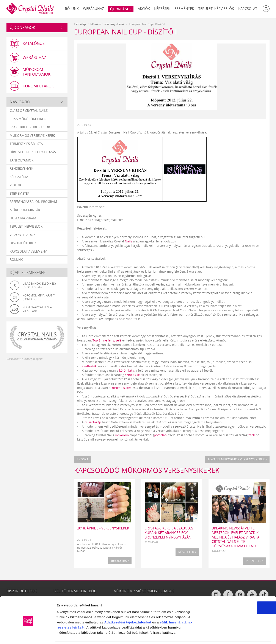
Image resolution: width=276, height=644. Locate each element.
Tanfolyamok (22, 160)
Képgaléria (19, 177)
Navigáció (20, 102)
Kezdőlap (80, 24)
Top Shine (100, 340)
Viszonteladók (23, 235)
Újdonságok (22, 27)
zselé (252, 435)
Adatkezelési (115, 608)
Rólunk (72, 9)
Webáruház (93, 9)
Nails (129, 241)
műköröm (122, 435)
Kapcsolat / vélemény (28, 251)
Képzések (162, 9)
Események (184, 9)
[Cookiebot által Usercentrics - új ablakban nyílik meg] (28, 636)
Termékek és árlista (26, 144)
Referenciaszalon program (33, 202)
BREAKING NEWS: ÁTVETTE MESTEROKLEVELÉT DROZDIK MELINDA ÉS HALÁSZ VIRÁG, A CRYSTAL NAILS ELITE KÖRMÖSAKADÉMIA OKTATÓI (236, 537)
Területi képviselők (216, 9)
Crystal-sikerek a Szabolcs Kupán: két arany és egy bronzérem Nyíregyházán (169, 533)
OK (240, 593)
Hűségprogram (23, 218)
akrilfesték (89, 366)
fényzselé (115, 340)
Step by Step (20, 194)
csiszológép (93, 422)
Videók (15, 185)
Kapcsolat (248, 9)
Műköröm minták (25, 210)
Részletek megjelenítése (245, 635)
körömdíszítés (122, 388)
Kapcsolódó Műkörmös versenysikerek (147, 470)
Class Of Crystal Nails (29, 111)
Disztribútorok (23, 243)
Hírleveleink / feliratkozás (33, 152)
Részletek (120, 561)
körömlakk (127, 370)
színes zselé (134, 375)
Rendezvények (21, 169)
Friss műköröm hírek (28, 119)
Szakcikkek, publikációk (30, 127)
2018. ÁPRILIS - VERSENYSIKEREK (103, 528)
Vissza (83, 459)
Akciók (144, 9)
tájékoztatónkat (138, 608)
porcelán (160, 435)
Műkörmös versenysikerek (32, 136)
